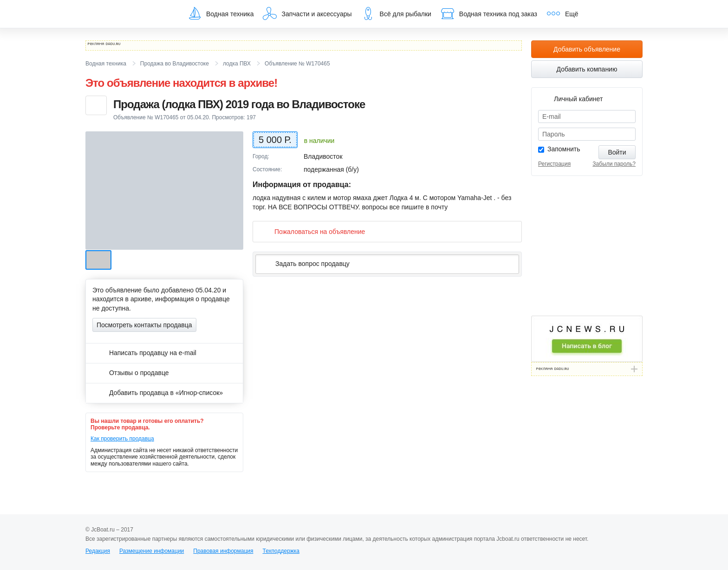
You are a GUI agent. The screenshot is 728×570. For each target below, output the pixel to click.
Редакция (98, 551)
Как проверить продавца (122, 439)
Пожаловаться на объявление (312, 231)
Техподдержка (281, 551)
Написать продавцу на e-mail (144, 353)
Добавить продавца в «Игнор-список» (158, 393)
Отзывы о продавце (131, 373)
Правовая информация (223, 551)
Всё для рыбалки (396, 13)
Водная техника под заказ (489, 13)
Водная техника (221, 13)
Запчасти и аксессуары (307, 13)
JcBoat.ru (130, 14)
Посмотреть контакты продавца (144, 325)
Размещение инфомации (152, 551)
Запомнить (564, 149)
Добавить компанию (587, 69)
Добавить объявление (587, 49)
